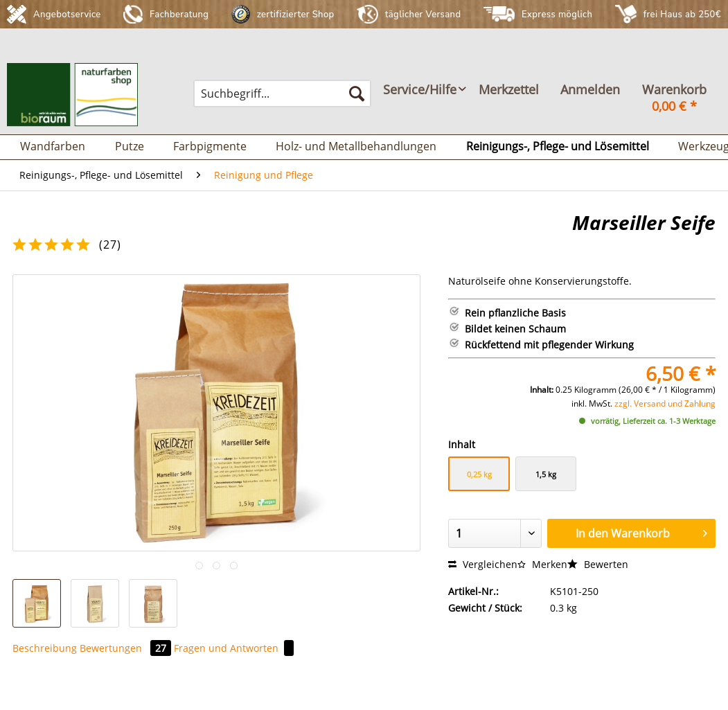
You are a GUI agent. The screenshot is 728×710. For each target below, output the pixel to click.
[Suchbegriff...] (282, 94)
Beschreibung (45, 648)
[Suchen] (357, 94)
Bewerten (598, 564)
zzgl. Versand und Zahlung (665, 403)
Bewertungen (127, 648)
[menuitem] (282, 94)
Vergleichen (483, 564)
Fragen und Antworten (234, 648)
